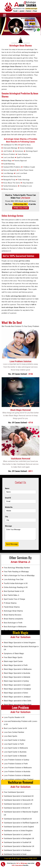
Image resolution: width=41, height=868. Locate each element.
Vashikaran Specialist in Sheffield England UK (21, 823)
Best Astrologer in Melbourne (15, 627)
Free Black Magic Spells (13, 657)
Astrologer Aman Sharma (21, 45)
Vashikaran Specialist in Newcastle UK (19, 800)
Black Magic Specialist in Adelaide (17, 677)
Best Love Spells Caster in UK (15, 728)
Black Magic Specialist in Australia (17, 673)
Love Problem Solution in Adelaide (17, 775)
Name (7, 488)
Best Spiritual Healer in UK (14, 591)
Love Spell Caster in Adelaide (15, 756)
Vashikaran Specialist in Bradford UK (18, 819)
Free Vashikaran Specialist (14, 792)
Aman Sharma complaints (13, 619)
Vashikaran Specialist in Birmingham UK (19, 838)
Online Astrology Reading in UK (16, 587)
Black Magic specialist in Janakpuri (17, 697)
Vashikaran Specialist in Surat (15, 854)
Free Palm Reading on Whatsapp (16, 572)
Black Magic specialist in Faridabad (17, 689)
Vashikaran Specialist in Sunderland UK (19, 796)
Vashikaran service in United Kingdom (18, 831)
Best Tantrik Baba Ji (11, 595)
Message (8, 526)
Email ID (8, 498)
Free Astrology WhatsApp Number (17, 568)
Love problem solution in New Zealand (19, 779)
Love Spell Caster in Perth (14, 744)
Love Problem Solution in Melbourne (18, 768)
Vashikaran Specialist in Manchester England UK (21, 813)
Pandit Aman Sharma (12, 607)
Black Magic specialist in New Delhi (17, 701)
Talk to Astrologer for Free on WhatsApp (19, 576)
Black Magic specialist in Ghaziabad (18, 705)
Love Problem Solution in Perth (16, 764)
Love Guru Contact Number (14, 732)
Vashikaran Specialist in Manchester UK (19, 846)
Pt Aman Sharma (10, 603)
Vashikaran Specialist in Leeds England (19, 827)
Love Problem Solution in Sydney (17, 760)
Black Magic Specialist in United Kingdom (20, 643)
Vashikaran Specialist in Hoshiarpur (17, 850)
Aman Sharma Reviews (13, 615)
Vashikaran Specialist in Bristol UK (17, 808)
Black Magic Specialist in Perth (16, 665)
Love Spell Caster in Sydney (15, 740)
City (6, 517)
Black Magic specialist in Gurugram (17, 685)
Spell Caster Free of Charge (14, 599)
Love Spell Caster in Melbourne (16, 748)
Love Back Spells (10, 736)
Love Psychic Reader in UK (14, 717)
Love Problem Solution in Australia (17, 772)
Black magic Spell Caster (13, 661)
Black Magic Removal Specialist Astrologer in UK (21, 648)
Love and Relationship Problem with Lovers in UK (20, 723)
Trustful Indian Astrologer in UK (16, 583)
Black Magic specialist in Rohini (16, 693)
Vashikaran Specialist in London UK (17, 835)
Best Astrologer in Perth (13, 623)
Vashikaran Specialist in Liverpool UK (18, 804)
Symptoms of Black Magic (14, 653)
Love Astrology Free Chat (14, 579)
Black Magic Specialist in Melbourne (18, 669)
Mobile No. (9, 507)
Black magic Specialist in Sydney (16, 681)
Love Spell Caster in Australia (15, 752)
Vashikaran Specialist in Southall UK (17, 842)
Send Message (12, 544)
